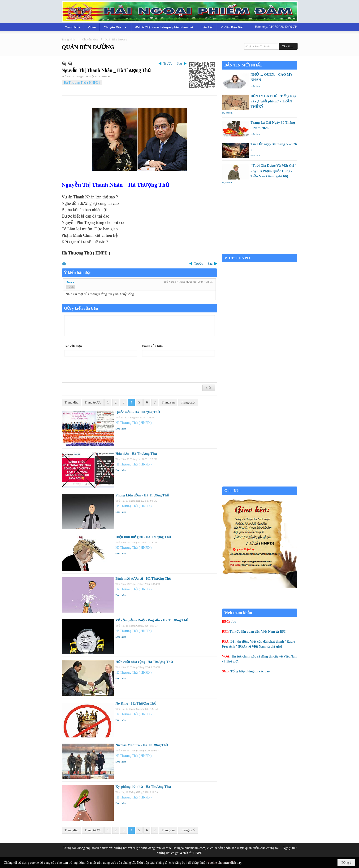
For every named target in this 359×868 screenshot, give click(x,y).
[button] (115, 27)
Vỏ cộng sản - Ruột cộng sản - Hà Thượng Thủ (152, 620)
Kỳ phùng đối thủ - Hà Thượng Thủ (143, 787)
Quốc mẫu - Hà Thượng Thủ (138, 412)
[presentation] (100, 371)
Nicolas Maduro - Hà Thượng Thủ (142, 745)
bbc (233, 622)
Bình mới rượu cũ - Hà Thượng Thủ (143, 579)
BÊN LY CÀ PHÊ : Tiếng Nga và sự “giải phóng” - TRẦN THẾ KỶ (273, 101)
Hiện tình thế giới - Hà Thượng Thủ (143, 537)
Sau (179, 64)
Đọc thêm (121, 429)
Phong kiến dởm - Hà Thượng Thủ (142, 495)
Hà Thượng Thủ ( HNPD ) (82, 83)
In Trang (64, 264)
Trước (168, 64)
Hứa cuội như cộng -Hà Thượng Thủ (144, 662)
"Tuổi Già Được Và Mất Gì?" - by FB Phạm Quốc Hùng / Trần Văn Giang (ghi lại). (273, 171)
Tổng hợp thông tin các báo (250, 671)
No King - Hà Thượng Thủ (136, 703)
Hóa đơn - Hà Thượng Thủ (136, 454)
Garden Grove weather (260, 251)
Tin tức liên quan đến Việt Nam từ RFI (257, 632)
